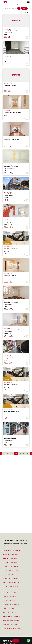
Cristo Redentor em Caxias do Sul (12, 629)
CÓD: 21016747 (8, 247)
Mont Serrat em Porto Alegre (10, 586)
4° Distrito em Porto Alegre (10, 566)
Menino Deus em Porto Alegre (11, 570)
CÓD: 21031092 (8, 165)
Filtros (24, 8)
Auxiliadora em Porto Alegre (10, 574)
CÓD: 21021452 (8, 219)
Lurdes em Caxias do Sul (9, 597)
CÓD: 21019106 (8, 301)
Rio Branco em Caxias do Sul (11, 605)
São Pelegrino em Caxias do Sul (11, 617)
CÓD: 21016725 (8, 383)
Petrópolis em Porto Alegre (10, 578)
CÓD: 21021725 (8, 437)
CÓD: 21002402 (8, 111)
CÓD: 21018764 (8, 274)
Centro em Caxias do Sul (9, 609)
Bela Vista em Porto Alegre (10, 554)
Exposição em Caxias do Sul (11, 593)
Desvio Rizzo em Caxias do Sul (11, 625)
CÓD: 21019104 (8, 328)
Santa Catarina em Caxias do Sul (12, 621)
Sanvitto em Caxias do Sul (10, 613)
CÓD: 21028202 (8, 192)
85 (20, 453)
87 (28, 453)
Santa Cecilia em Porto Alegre (11, 582)
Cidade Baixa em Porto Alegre (11, 550)
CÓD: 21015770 (8, 355)
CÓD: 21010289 (8, 57)
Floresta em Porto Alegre (10, 562)
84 (16, 453)
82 (8, 453)
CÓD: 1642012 (8, 138)
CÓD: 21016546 (8, 29)
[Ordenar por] (24, 13)
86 (24, 453)
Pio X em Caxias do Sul (9, 601)
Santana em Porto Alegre (10, 558)
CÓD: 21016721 (8, 410)
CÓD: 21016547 (8, 84)
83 (12, 453)
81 (4, 453)
